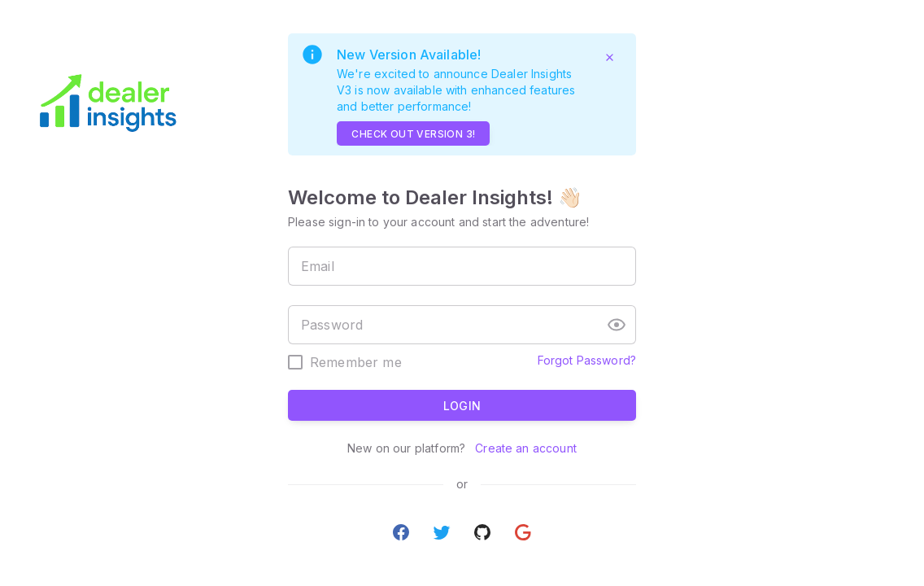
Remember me (356, 362)
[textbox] (462, 266)
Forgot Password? (587, 360)
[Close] (609, 57)
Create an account (524, 448)
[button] (617, 325)
